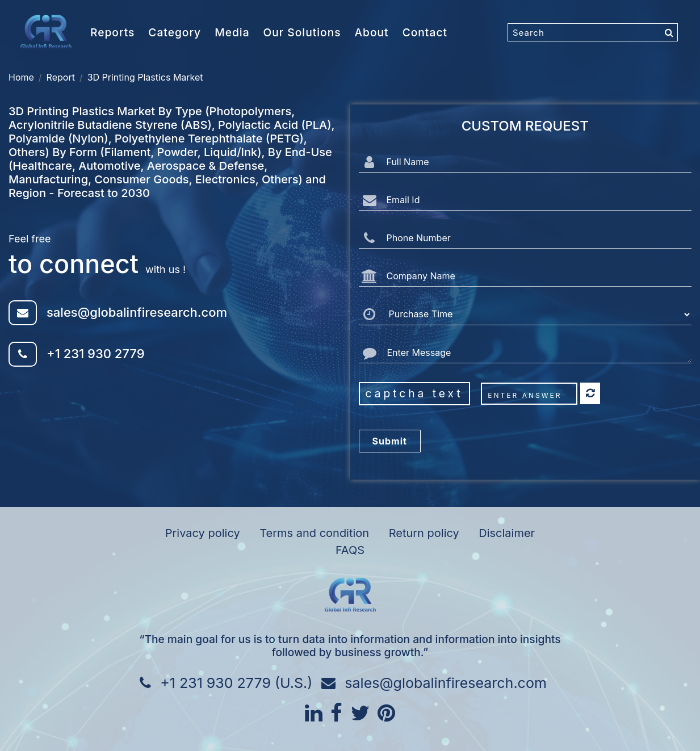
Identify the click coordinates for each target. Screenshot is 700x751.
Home (21, 77)
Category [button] (175, 32)
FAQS (350, 550)
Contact (425, 32)
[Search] (593, 32)
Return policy (424, 533)
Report (61, 77)
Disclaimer (507, 533)
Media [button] (232, 32)
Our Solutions (302, 32)
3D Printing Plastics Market (145, 77)
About (372, 32)
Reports (112, 32)
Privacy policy (203, 533)
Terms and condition (314, 533)
